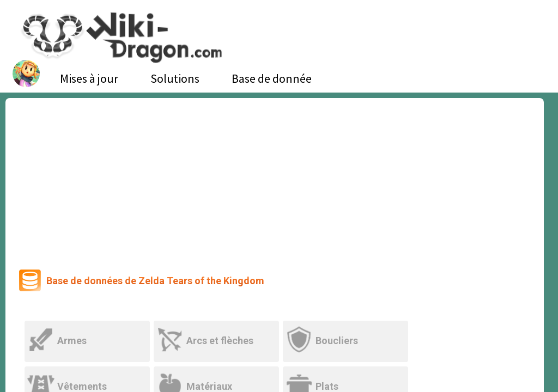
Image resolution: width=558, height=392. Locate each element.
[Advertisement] (275, 180)
